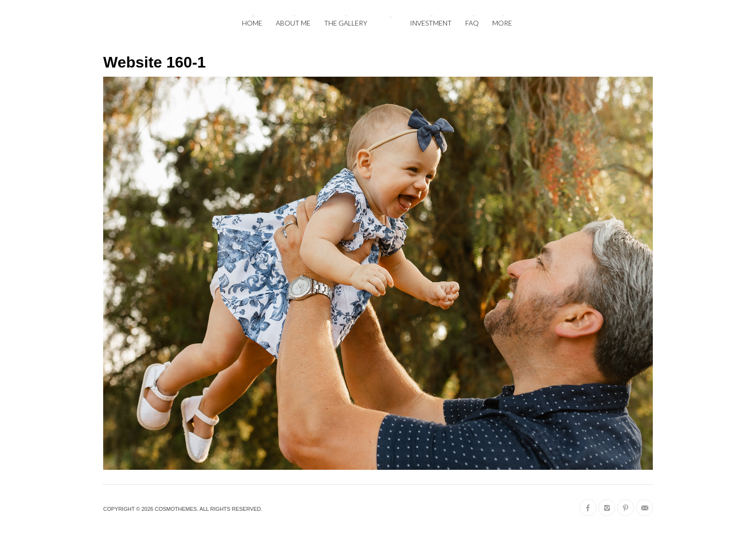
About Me (293, 23)
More (502, 23)
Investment (431, 23)
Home (252, 23)
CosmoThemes (176, 509)
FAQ (472, 23)
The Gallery (346, 23)
